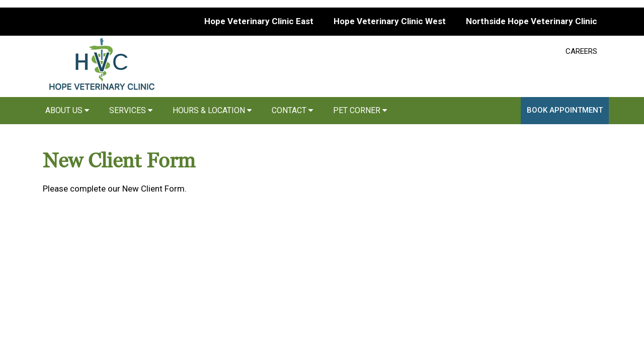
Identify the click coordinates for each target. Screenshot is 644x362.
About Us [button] (67, 110)
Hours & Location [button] (212, 110)
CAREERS (581, 51)
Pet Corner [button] (360, 110)
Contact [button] (292, 110)
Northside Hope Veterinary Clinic (532, 21)
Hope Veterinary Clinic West (390, 21)
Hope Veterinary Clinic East (259, 21)
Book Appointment (565, 110)
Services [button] (131, 110)
